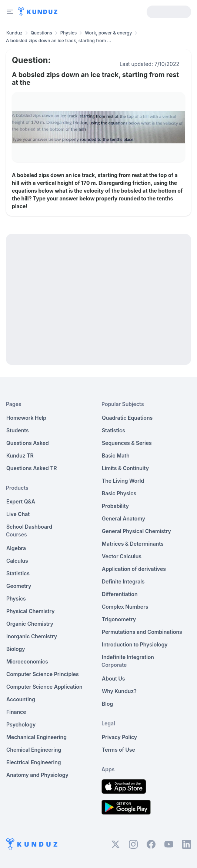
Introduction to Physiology (135, 644)
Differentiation (120, 594)
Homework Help (26, 418)
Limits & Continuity (125, 468)
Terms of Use (118, 750)
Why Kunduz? (119, 691)
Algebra (16, 548)
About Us (113, 679)
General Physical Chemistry (136, 531)
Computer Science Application (44, 687)
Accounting (21, 699)
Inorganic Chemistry (32, 636)
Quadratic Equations (127, 418)
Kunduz (14, 33)
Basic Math (116, 455)
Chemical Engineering (34, 750)
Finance (16, 712)
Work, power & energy (108, 33)
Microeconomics (27, 661)
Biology (16, 649)
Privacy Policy (119, 737)
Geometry (19, 586)
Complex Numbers (125, 607)
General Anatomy (123, 518)
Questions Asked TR (32, 468)
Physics (69, 33)
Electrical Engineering (34, 762)
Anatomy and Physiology (37, 775)
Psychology (21, 724)
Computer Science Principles (43, 674)
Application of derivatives (134, 569)
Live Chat (18, 514)
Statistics (18, 573)
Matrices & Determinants (133, 544)
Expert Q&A (21, 501)
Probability (115, 506)
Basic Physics (119, 493)
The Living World (123, 481)
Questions (41, 33)
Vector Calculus (122, 556)
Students (18, 430)
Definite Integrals (123, 581)
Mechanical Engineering (36, 737)
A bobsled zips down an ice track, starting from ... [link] (59, 41)
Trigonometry (119, 619)
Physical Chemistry (31, 611)
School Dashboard (29, 527)
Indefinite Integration (128, 657)
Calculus (17, 561)
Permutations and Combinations (142, 632)
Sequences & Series (127, 443)
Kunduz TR (20, 455)
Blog (107, 704)
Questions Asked (28, 443)
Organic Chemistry (30, 624)
